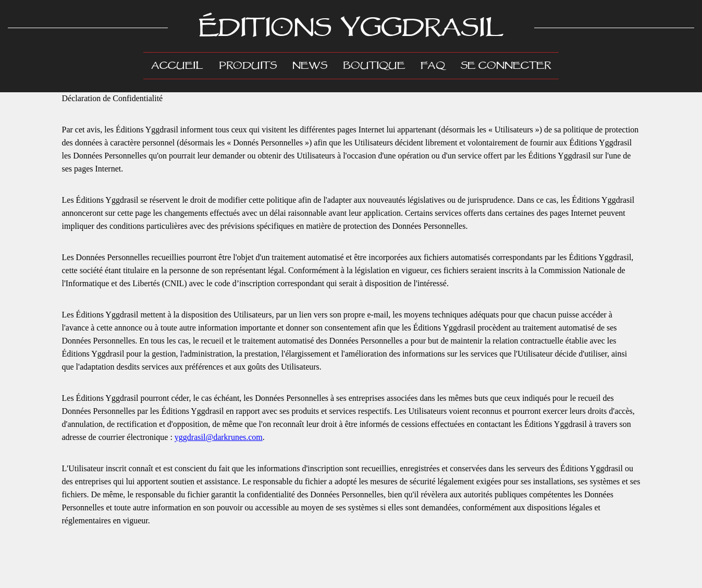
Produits (248, 66)
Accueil (181, 65)
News (310, 66)
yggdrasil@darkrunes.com (219, 437)
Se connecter (506, 66)
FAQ (433, 66)
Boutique (374, 66)
